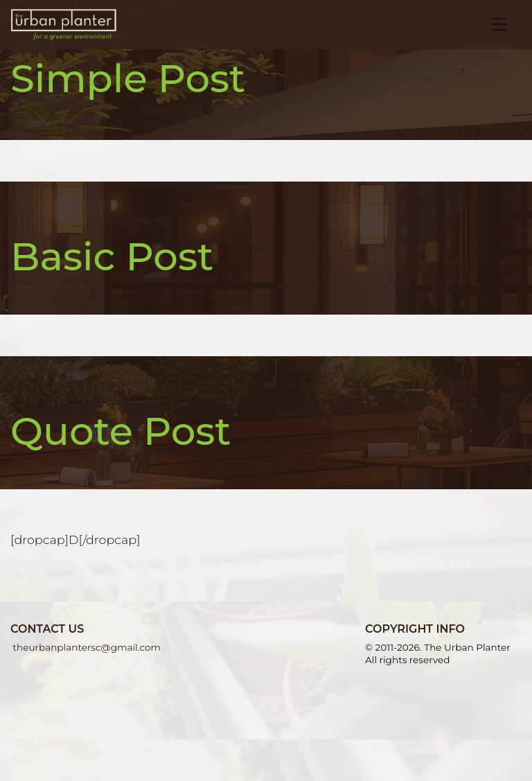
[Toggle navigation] (499, 24)
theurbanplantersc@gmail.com (86, 647)
